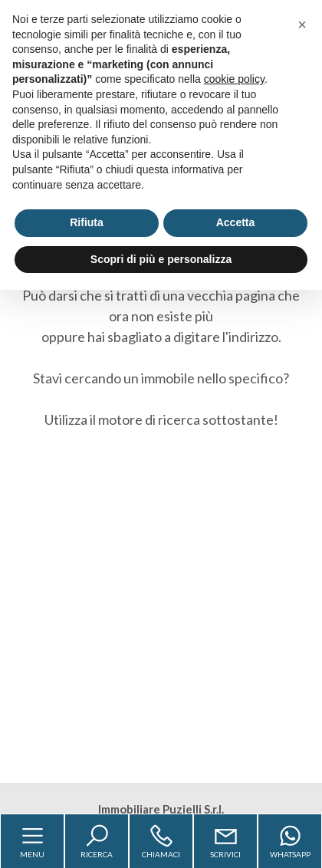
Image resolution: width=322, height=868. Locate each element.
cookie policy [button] (234, 79)
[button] (302, 25)
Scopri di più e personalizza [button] (161, 259)
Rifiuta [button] (87, 222)
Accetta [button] (236, 222)
